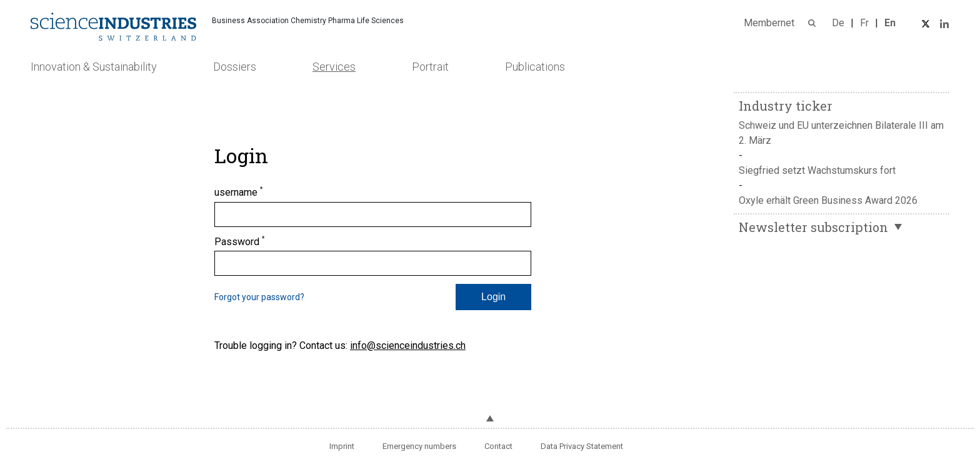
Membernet (769, 23)
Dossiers (235, 67)
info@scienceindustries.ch (408, 346)
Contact (498, 446)
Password (240, 241)
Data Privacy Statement (582, 446)
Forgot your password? (259, 297)
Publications (535, 67)
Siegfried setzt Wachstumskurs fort (817, 170)
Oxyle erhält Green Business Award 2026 (828, 200)
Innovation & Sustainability (94, 67)
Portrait (430, 67)
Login (493, 297)
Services (334, 67)
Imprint (342, 446)
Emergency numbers (419, 446)
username (239, 192)
